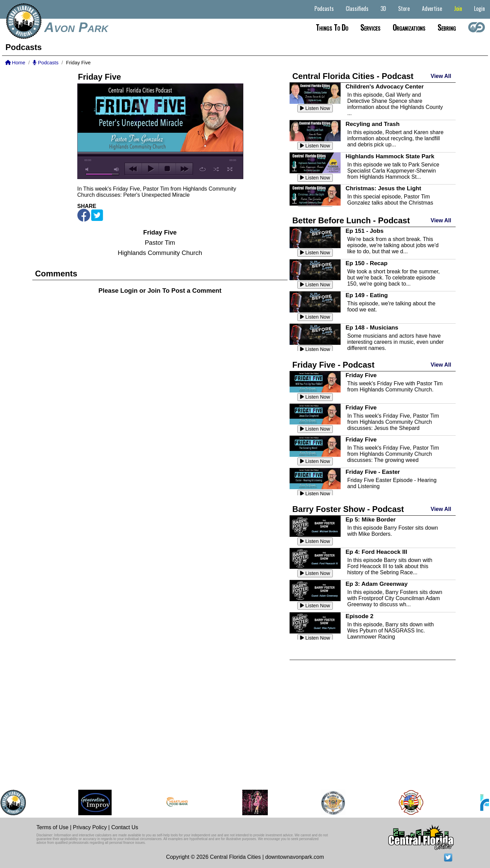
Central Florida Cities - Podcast (353, 76)
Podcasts (324, 9)
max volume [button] (117, 169)
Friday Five (361, 375)
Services (370, 27)
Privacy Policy (90, 827)
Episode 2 (359, 616)
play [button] (150, 169)
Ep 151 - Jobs (364, 231)
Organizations (409, 27)
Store (404, 9)
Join (458, 9)
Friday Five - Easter (373, 472)
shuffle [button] (216, 169)
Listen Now (315, 108)
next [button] (184, 169)
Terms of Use (52, 827)
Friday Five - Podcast (333, 365)
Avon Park (76, 27)
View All (441, 76)
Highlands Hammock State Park (390, 156)
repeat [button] (203, 169)
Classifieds (357, 9)
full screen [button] (230, 169)
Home (15, 63)
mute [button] (88, 169)
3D (383, 9)
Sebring (447, 27)
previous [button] (133, 169)
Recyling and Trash (372, 124)
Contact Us (125, 827)
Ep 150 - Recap (366, 263)
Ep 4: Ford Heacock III (376, 552)
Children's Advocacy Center (385, 86)
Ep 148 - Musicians (372, 327)
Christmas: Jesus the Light (383, 188)
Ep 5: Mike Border (370, 519)
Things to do (332, 27)
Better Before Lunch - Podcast (351, 220)
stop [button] (167, 169)
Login (479, 9)
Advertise (432, 9)
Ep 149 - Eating (366, 295)
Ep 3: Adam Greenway (376, 584)
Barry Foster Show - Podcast (348, 509)
